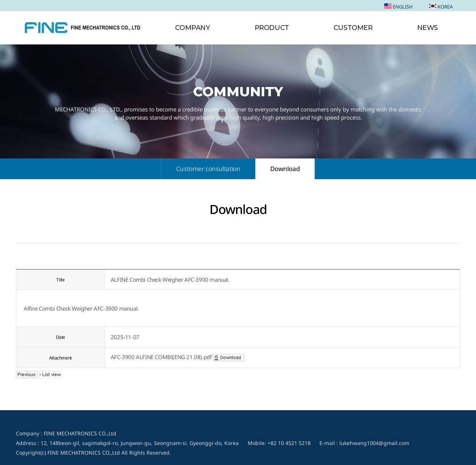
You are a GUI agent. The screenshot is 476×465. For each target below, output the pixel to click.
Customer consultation (208, 169)
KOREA (441, 7)
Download (285, 169)
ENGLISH (398, 7)
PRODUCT (272, 28)
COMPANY (192, 28)
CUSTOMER (353, 28)
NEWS (428, 28)
